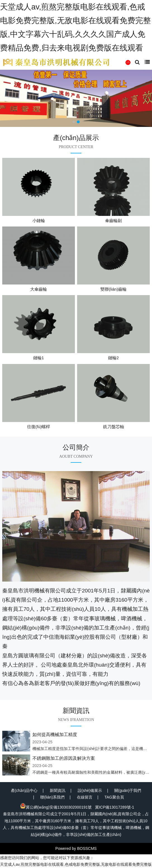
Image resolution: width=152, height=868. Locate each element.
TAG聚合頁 (114, 797)
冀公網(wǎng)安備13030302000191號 (56, 807)
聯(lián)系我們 (52, 797)
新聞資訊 (58, 790)
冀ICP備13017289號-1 (115, 807)
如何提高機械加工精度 (55, 735)
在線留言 (85, 797)
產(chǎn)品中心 (24, 790)
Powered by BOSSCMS (76, 848)
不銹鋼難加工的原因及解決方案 (64, 758)
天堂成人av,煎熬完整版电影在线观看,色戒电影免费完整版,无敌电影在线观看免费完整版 (76, 864)
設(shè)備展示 (90, 790)
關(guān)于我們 (128, 790)
